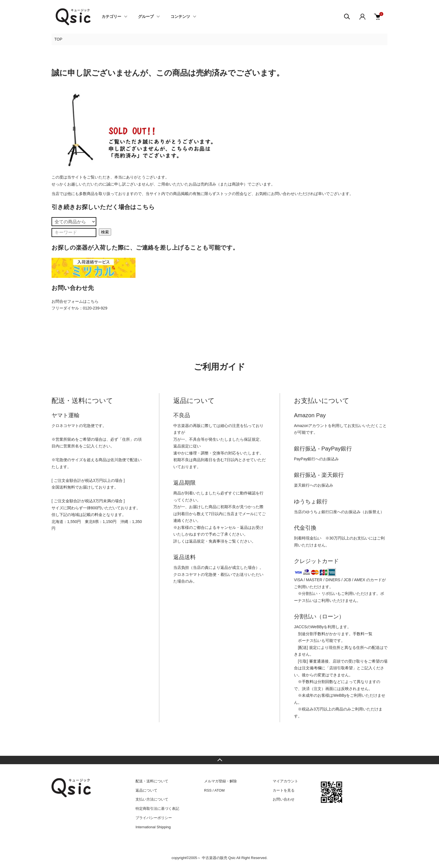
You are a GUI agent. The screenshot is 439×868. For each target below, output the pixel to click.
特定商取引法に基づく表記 (157, 809)
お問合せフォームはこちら (75, 301)
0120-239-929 (95, 308)
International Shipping (153, 827)
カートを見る (284, 790)
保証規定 (252, 439)
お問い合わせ (284, 799)
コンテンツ (180, 17)
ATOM (219, 790)
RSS (208, 790)
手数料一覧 (363, 634)
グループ (146, 17)
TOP (58, 39)
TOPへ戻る (219, 760)
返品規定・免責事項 (207, 541)
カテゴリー (111, 17)
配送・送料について (152, 781)
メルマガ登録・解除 (220, 781)
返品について (146, 790)
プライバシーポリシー (154, 818)
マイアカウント (285, 781)
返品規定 (181, 446)
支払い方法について (152, 799)
